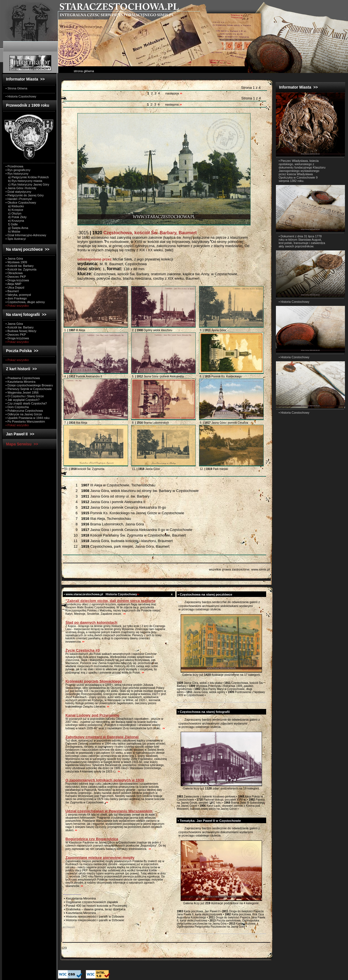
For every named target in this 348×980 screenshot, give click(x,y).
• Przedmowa (14, 166)
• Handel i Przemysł (19, 199)
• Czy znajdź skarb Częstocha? (26, 403)
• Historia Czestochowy (294, 302)
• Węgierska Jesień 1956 (22, 393)
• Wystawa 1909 (16, 262)
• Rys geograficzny (18, 170)
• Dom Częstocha (17, 407)
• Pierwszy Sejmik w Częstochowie (29, 389)
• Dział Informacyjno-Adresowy (26, 235)
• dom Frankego (16, 298)
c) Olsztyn (14, 213)
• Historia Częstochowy (21, 96)
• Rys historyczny (17, 174)
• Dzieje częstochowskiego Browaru (29, 385)
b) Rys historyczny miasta (24, 181)
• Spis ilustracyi (16, 239)
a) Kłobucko (15, 206)
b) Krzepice (14, 210)
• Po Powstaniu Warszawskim (25, 421)
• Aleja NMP (14, 284)
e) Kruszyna (15, 221)
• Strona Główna (16, 88)
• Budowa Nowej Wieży (21, 331)
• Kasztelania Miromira (20, 382)
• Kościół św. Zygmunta (21, 269)
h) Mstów (13, 231)
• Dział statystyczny (18, 192)
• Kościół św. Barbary (20, 266)
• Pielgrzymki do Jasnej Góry (25, 195)
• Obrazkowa (14, 273)
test (179, 602)
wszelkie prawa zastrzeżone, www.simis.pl (239, 569)
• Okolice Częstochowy (21, 203)
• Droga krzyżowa (17, 280)
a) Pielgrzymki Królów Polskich (27, 177)
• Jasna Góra (14, 259)
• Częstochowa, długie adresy (25, 302)
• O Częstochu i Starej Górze (25, 396)
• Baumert (12, 291)
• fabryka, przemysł (18, 295)
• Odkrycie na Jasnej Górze (24, 414)
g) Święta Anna (17, 228)
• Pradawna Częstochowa (23, 378)
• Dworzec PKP (16, 277)
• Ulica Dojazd (15, 287)
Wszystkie (78, 479)
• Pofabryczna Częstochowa (24, 411)
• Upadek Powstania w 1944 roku (28, 418)
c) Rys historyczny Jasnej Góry (27, 184)
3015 (137, 233)
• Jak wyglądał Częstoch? (23, 400)
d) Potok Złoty (16, 217)
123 (64, 948)
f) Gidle (12, 224)
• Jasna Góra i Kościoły (21, 188)
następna (174, 93)
